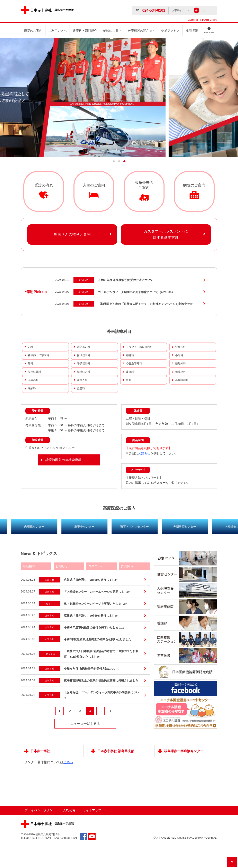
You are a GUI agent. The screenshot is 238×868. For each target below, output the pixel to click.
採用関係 (127, 590)
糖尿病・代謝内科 (39, 360)
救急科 (81, 409)
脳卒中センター (119, 550)
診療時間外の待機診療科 (63, 484)
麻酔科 (32, 409)
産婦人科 (83, 397)
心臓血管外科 (135, 372)
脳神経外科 (35, 384)
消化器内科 (84, 348)
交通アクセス (170, 31)
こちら (68, 786)
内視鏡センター (69, 550)
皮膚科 (130, 384)
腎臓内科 (181, 348)
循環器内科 (84, 360)
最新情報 (29, 590)
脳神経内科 (84, 384)
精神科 (130, 360)
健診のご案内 (112, 31)
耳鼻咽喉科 (182, 397)
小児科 (179, 360)
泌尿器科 (34, 397)
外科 (31, 372)
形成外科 (181, 384)
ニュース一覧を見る (85, 748)
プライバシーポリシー (40, 834)
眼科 (129, 397)
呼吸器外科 (84, 372)
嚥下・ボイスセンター (169, 550)
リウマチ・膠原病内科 (140, 348)
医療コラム (96, 590)
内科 (31, 348)
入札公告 (69, 834)
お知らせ (144, 477)
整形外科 (181, 372)
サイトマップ (92, 834)
